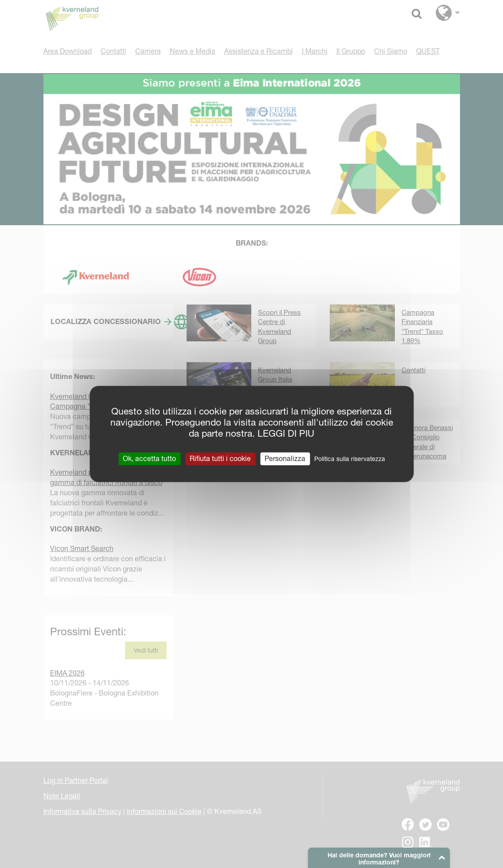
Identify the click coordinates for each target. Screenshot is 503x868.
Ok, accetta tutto (149, 458)
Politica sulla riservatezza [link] (350, 459)
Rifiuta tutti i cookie (220, 458)
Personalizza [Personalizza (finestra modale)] (285, 458)
